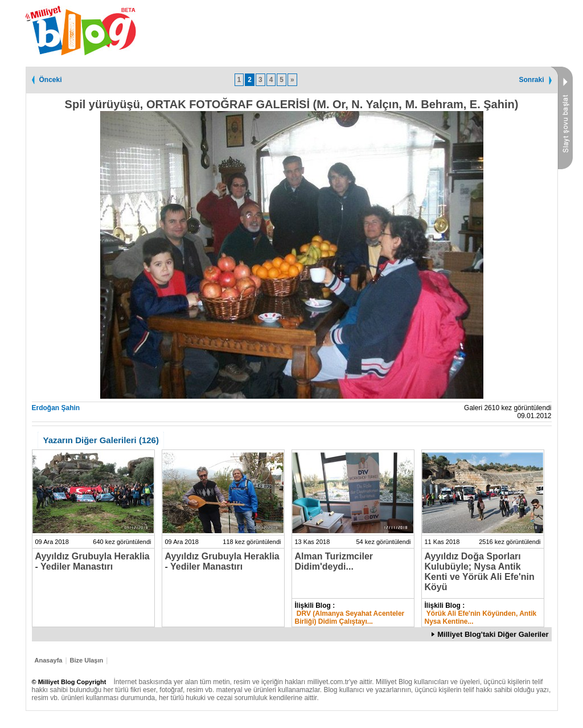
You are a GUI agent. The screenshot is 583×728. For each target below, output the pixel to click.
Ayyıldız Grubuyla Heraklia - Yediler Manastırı (93, 561)
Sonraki (531, 80)
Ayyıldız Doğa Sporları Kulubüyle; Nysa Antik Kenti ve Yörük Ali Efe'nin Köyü (480, 572)
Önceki (51, 80)
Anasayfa (49, 660)
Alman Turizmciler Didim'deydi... (334, 561)
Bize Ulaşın (87, 660)
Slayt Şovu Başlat (561, 118)
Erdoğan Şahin (56, 408)
